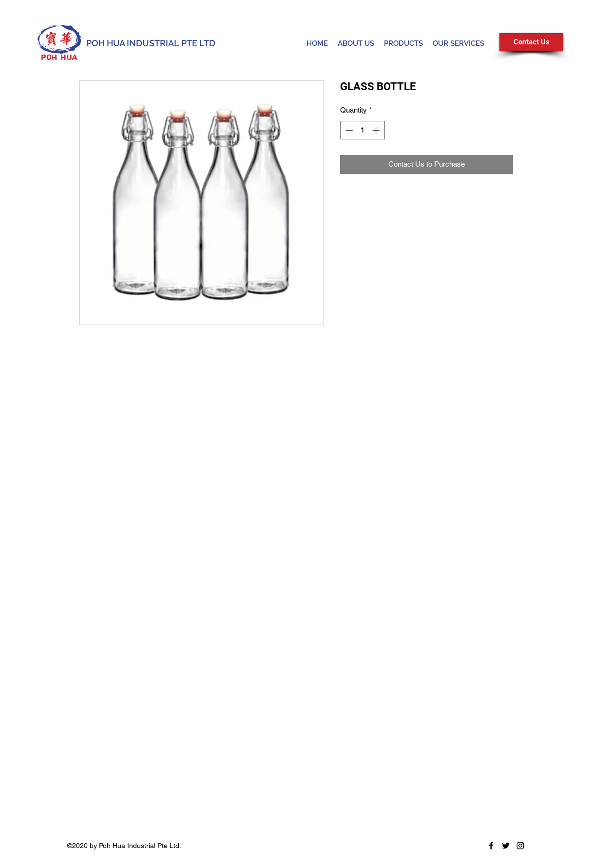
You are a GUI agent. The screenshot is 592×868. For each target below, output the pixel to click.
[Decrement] (348, 130)
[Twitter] (506, 846)
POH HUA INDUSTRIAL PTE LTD (151, 43)
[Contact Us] (531, 42)
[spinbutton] (362, 130)
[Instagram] (520, 846)
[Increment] (377, 130)
